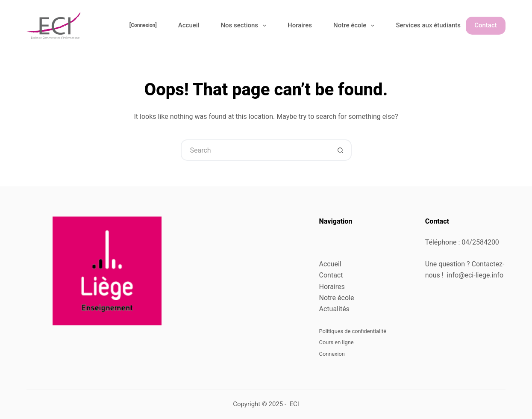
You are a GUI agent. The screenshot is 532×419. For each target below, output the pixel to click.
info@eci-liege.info (475, 275)
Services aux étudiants (434, 26)
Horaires (300, 25)
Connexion (332, 354)
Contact (486, 25)
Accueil (189, 25)
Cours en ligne (337, 342)
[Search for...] (256, 150)
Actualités (334, 309)
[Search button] (341, 150)
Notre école (356, 26)
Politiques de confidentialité (353, 331)
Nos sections (245, 26)
